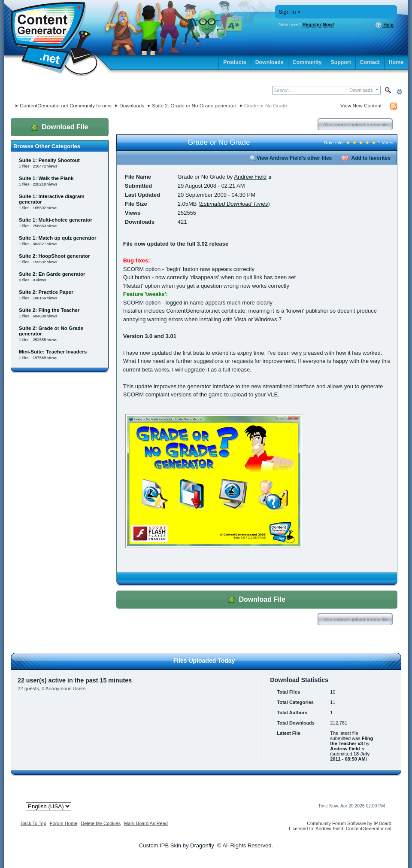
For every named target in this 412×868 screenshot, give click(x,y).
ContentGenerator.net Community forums (66, 105)
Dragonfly (202, 845)
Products (235, 62)
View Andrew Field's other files (291, 158)
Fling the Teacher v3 (351, 741)
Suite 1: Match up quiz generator (58, 238)
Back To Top (33, 823)
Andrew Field (250, 177)
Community (307, 62)
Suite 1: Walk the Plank (46, 178)
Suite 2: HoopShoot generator (55, 256)
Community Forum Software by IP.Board (349, 823)
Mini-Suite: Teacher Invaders (53, 352)
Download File (59, 127)
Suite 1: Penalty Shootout (49, 160)
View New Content (361, 105)
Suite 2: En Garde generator (52, 274)
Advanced (399, 92)
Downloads (270, 62)
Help (384, 25)
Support (341, 62)
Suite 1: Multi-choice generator (56, 220)
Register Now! (318, 24)
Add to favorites (366, 158)
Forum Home (64, 823)
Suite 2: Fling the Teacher (49, 310)
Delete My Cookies (101, 823)
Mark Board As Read (146, 823)
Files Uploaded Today (204, 661)
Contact (370, 62)
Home (396, 62)
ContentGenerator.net (369, 828)
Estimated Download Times (234, 204)
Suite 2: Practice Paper (46, 292)
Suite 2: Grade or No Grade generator (194, 105)
